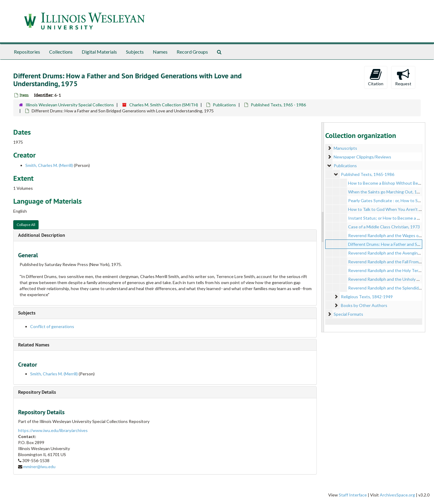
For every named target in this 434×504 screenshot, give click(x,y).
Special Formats (348, 314)
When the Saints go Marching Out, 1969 (386, 192)
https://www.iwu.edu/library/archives (53, 430)
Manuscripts (345, 148)
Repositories (27, 52)
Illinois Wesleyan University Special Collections (70, 105)
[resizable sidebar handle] (323, 227)
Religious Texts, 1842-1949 (367, 297)
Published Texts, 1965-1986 (368, 174)
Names (160, 52)
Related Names (34, 345)
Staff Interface (353, 495)
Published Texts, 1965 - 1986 (278, 105)
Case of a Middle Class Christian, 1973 (384, 227)
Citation (376, 77)
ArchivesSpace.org (397, 495)
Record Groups (192, 52)
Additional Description (42, 235)
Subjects (135, 52)
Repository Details (37, 392)
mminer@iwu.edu (39, 466)
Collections (61, 52)
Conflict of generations (52, 326)
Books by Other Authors (364, 305)
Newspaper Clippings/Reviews (362, 157)
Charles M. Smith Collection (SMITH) (164, 105)
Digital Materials (99, 52)
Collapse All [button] (26, 225)
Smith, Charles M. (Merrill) (49, 165)
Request (403, 77)
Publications (224, 105)
